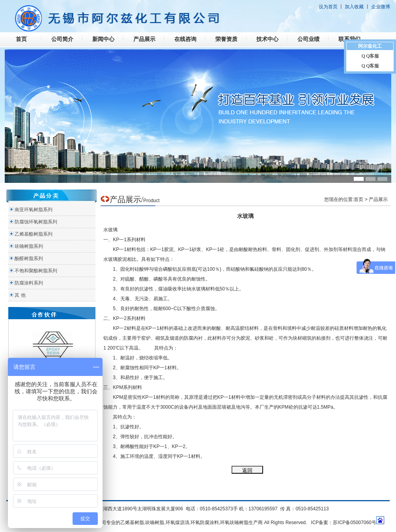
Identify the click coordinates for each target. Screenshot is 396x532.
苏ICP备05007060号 (354, 523)
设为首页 (328, 7)
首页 (21, 39)
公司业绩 (308, 39)
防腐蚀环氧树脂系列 (36, 222)
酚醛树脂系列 (29, 259)
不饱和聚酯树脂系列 (36, 271)
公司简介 (62, 39)
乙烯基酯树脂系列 (34, 234)
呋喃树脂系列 (29, 246)
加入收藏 (354, 7)
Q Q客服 (370, 56)
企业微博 (381, 7)
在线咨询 (185, 39)
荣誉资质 (226, 39)
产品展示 (144, 39)
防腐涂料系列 (29, 283)
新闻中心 (103, 39)
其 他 (20, 295)
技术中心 (267, 39)
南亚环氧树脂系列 (34, 210)
